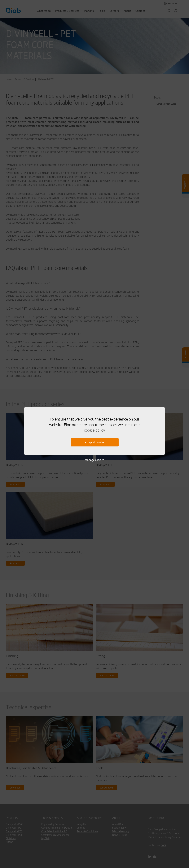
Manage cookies (95, 460)
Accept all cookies (95, 442)
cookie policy (94, 430)
